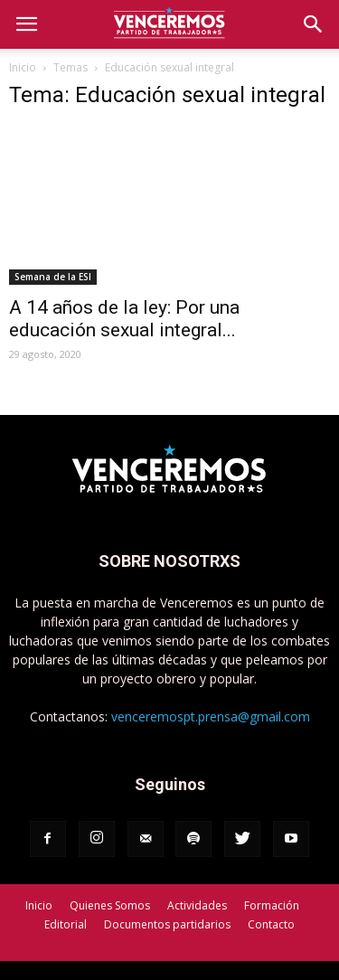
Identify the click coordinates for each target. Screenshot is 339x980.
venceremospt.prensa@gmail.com (211, 716)
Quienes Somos (110, 905)
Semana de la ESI (53, 277)
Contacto (271, 924)
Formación (272, 905)
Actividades (197, 905)
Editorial (66, 924)
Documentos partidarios (167, 924)
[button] (314, 24)
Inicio (23, 67)
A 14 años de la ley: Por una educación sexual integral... (124, 319)
